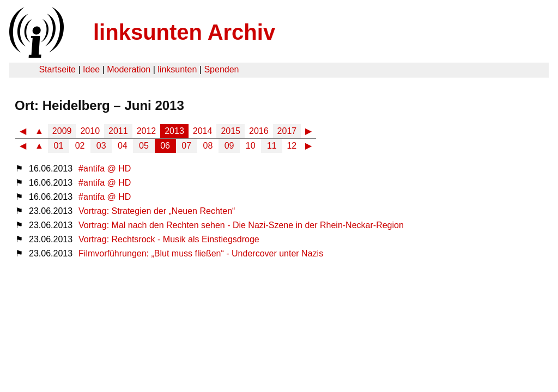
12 (292, 146)
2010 (90, 131)
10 (251, 146)
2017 (287, 131)
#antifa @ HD (105, 169)
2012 (147, 131)
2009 (62, 131)
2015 (231, 131)
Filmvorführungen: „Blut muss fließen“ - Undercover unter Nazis (201, 253)
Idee (91, 69)
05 (144, 146)
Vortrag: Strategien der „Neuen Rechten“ (157, 211)
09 (229, 146)
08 (208, 146)
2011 (118, 131)
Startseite (57, 69)
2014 (203, 131)
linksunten (177, 69)
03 (101, 146)
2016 (259, 131)
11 (272, 146)
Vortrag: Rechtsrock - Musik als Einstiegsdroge (169, 239)
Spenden (221, 69)
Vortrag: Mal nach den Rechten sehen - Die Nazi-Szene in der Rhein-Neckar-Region (241, 225)
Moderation (129, 69)
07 (186, 146)
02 (80, 146)
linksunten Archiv (184, 32)
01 (59, 146)
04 (123, 146)
